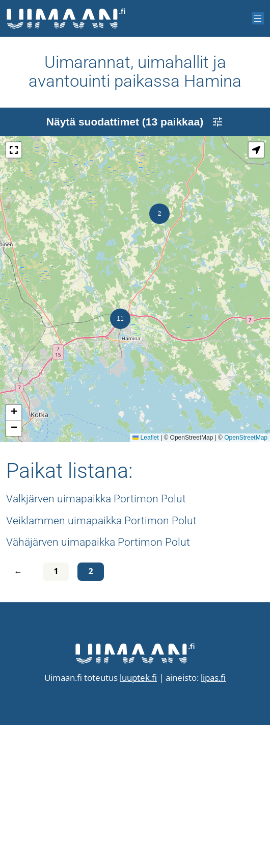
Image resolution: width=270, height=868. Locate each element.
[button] (159, 356)
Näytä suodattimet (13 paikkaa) (135, 265)
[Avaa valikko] (258, 18)
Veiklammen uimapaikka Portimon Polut (101, 663)
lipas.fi (213, 820)
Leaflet (145, 580)
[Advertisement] (135, 179)
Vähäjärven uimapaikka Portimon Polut (98, 685)
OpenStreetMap (246, 580)
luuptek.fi (138, 820)
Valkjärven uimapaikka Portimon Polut (96, 641)
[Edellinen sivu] (20, 714)
